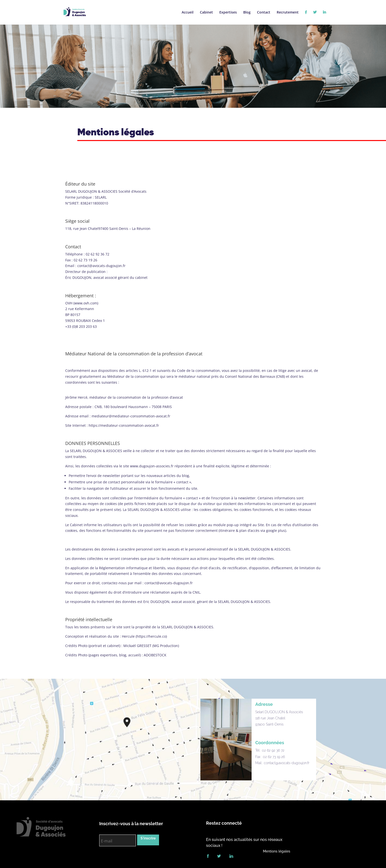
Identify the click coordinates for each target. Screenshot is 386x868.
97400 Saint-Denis (269, 724)
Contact (264, 13)
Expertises (228, 12)
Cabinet (206, 13)
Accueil (188, 13)
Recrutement (288, 13)
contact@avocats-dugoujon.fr (287, 763)
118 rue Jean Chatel (270, 718)
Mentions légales (277, 851)
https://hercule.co (151, 636)
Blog (247, 13)
